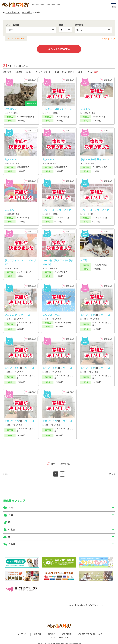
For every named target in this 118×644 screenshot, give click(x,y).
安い (64, 72)
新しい (39, 72)
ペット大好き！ (13, 12)
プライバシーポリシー (59, 635)
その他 (12, 542)
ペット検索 (27, 12)
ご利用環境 (67, 631)
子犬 (10, 505)
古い (46, 72)
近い (90, 72)
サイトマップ (21, 631)
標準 (19, 72)
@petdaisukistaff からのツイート (86, 603)
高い (70, 72)
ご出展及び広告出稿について (90, 631)
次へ (111, 471)
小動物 (12, 527)
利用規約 (52, 631)
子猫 (10, 512)
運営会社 (37, 631)
